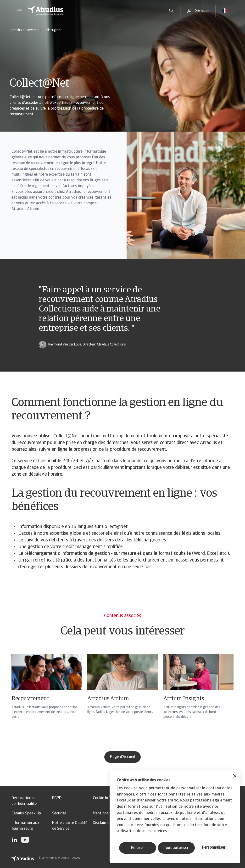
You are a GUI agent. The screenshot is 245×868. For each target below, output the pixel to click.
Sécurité (59, 813)
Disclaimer (102, 823)
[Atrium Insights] (198, 698)
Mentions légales (107, 813)
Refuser (138, 848)
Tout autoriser (176, 848)
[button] (20, 11)
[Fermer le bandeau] (235, 776)
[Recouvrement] (47, 698)
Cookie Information (109, 798)
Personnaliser (214, 848)
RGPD (57, 798)
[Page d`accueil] (93, 11)
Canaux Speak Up (26, 813)
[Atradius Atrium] (122, 698)
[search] (171, 11)
